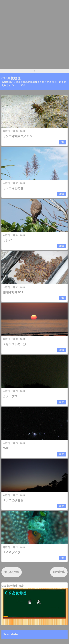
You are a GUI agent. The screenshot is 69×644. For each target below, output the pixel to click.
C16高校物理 (11, 78)
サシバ (7, 240)
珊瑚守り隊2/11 (13, 292)
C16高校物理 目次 (13, 586)
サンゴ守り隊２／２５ (18, 136)
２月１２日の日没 (15, 344)
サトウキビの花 (13, 188)
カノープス (10, 396)
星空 (62, 402)
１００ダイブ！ (13, 552)
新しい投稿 (12, 572)
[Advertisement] (34, 34)
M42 (6, 448)
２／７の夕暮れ (13, 500)
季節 (62, 194)
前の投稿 (59, 572)
